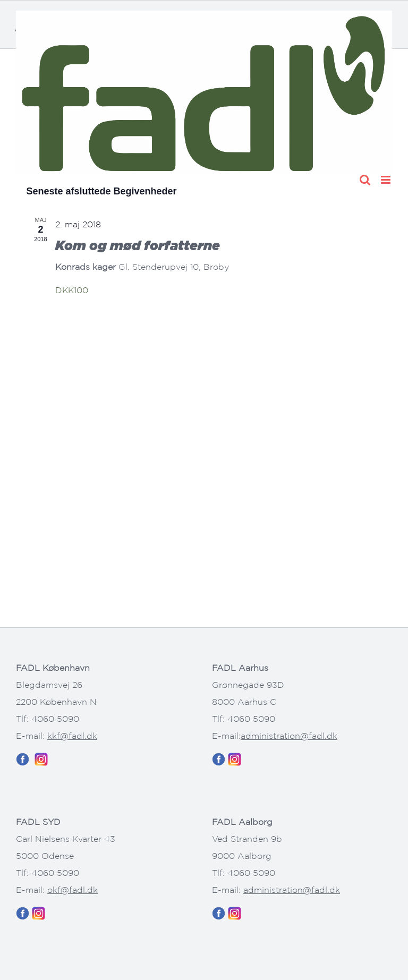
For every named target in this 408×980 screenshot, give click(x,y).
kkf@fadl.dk (72, 736)
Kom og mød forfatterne (138, 245)
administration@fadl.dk (289, 736)
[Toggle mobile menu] (386, 180)
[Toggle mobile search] (365, 180)
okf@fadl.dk (73, 890)
